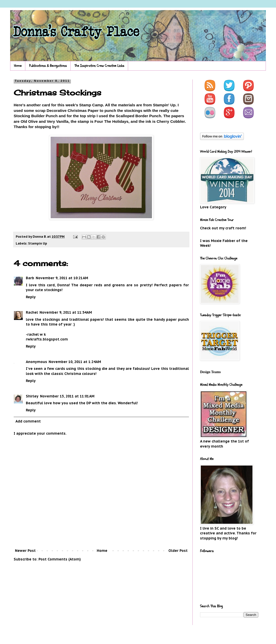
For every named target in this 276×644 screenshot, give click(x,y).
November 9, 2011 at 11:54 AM (66, 312)
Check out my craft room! (223, 228)
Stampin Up (38, 243)
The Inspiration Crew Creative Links (99, 66)
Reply (31, 297)
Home (18, 66)
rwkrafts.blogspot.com (47, 339)
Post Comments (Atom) (60, 559)
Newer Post (25, 551)
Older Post (178, 551)
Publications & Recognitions (48, 66)
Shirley (32, 396)
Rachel (32, 312)
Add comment (28, 421)
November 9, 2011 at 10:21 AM (62, 278)
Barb (30, 278)
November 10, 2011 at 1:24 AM (75, 362)
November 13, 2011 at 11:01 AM (67, 396)
